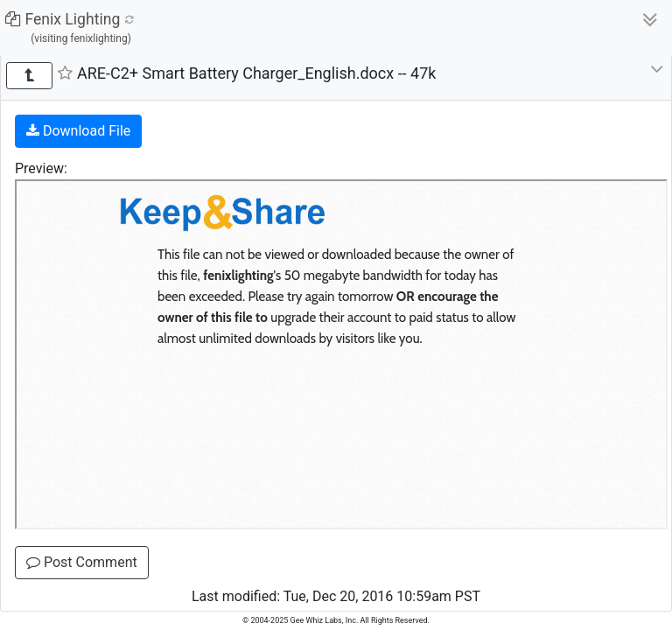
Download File (78, 131)
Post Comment (82, 562)
